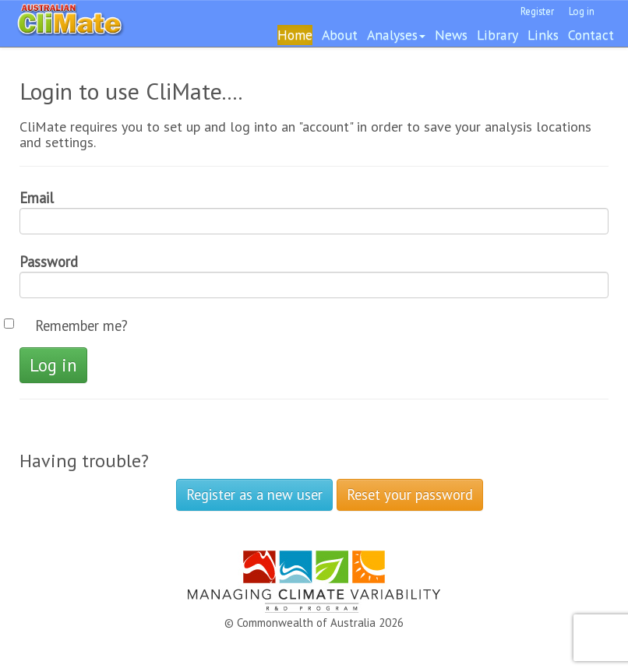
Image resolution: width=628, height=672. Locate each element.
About (340, 35)
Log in (582, 11)
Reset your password (410, 494)
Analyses (396, 35)
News (451, 35)
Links (543, 35)
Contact (591, 35)
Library (497, 35)
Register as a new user (254, 494)
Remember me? (81, 325)
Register (537, 11)
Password (49, 262)
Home (295, 35)
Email (37, 198)
